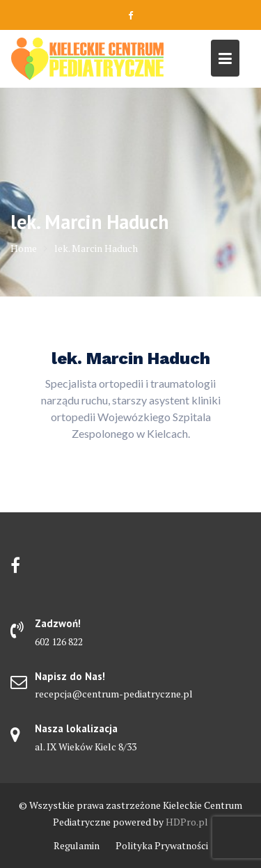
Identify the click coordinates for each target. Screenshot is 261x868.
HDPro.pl (187, 822)
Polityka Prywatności (162, 845)
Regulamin (77, 845)
